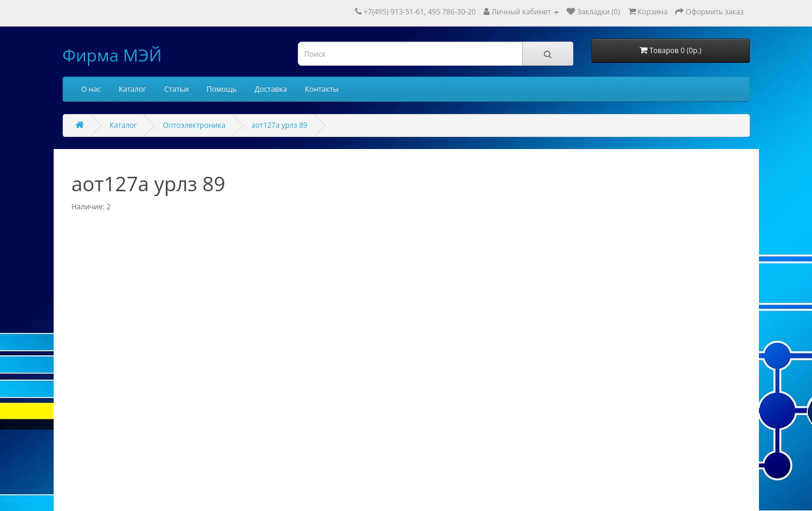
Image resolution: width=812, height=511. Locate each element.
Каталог (133, 89)
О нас (91, 89)
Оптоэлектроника (194, 125)
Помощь (222, 89)
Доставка (271, 89)
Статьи (177, 89)
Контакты (322, 89)
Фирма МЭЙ (112, 55)
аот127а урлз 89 (279, 125)
